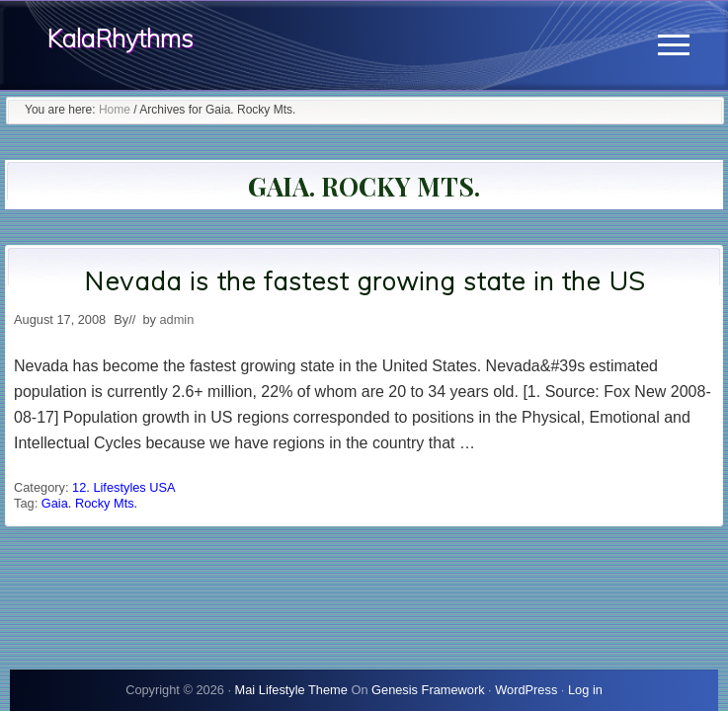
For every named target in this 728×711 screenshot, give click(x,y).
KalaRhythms (120, 39)
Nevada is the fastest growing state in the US (364, 281)
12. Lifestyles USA (124, 487)
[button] (674, 45)
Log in (585, 690)
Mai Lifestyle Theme (291, 690)
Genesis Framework (428, 690)
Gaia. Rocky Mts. (89, 503)
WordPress (526, 690)
